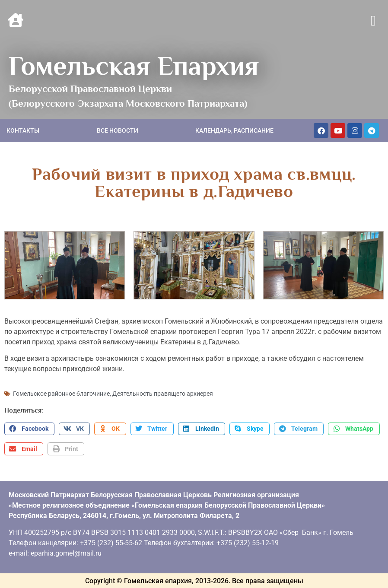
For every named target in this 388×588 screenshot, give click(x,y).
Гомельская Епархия (134, 66)
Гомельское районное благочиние (61, 393)
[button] (373, 21)
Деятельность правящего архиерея (163, 393)
